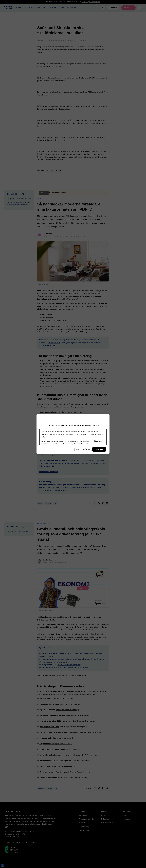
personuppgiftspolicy (57, 441)
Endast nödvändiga (83, 449)
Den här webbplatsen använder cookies (60, 425)
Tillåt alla (99, 449)
